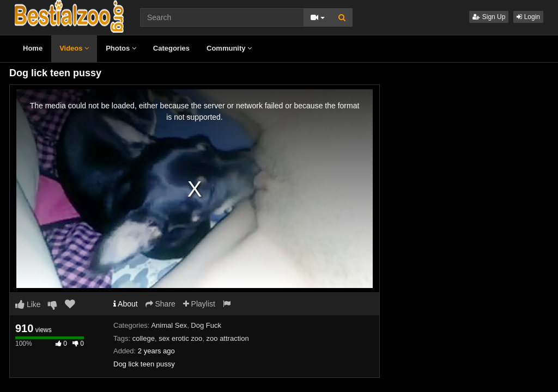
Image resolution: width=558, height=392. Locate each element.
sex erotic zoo (180, 338)
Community (229, 48)
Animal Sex (169, 325)
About (126, 304)
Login (528, 17)
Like (28, 304)
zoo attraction (228, 338)
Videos (74, 48)
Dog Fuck (206, 325)
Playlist (199, 304)
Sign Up (489, 17)
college (144, 338)
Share (160, 304)
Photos (121, 48)
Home (33, 48)
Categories (171, 48)
